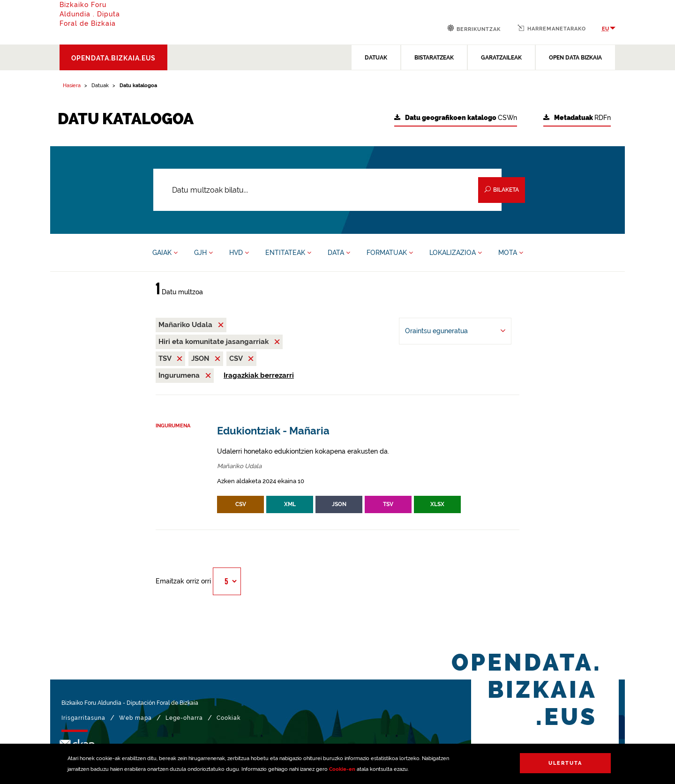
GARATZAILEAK (501, 58)
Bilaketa (502, 190)
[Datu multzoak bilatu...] (327, 190)
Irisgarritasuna (83, 718)
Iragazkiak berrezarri (259, 375)
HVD (239, 253)
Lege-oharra (184, 718)
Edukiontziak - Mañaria (273, 431)
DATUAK (376, 58)
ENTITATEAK (288, 253)
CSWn (456, 118)
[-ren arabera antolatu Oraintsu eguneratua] (455, 331)
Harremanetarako (552, 28)
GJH (203, 253)
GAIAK (165, 253)
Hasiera (72, 86)
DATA (339, 253)
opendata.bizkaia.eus (113, 58)
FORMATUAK (390, 253)
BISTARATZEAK (434, 58)
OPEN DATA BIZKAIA (575, 58)
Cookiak (229, 718)
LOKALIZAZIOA (456, 253)
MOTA (511, 253)
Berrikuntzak (474, 28)
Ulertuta (565, 763)
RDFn (577, 118)
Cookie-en (342, 769)
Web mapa (135, 718)
